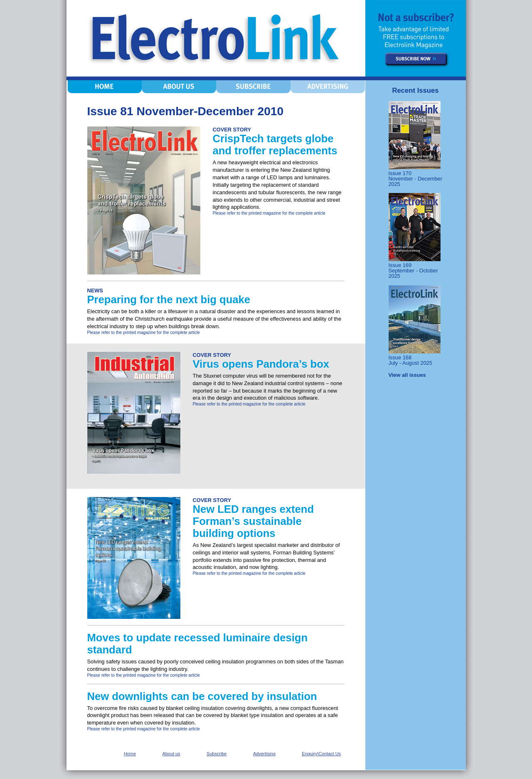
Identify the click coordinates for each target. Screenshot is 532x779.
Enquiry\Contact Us (321, 754)
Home (130, 754)
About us (171, 754)
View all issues (407, 375)
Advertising (264, 754)
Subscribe (217, 754)
